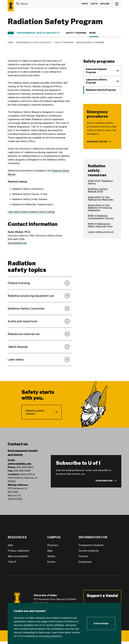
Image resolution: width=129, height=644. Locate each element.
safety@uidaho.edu (19, 464)
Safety (51, 556)
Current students (89, 551)
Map (50, 551)
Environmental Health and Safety (38, 33)
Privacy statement (18, 551)
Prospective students (91, 545)
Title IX (12, 562)
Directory (53, 545)
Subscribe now (104, 481)
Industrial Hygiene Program (96, 71)
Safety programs (64, 43)
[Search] (18, 4)
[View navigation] (117, 4)
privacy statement (53, 636)
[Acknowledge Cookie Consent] (101, 623)
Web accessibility (18, 556)
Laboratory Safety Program (96, 81)
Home (10, 43)
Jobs (10, 545)
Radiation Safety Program (101, 90)
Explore (105, 4)
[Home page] (11, 6)
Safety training (76, 33)
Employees (85, 562)
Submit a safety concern (35, 412)
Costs (94, 4)
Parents (83, 556)
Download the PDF (97, 142)
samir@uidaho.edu (17, 243)
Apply (85, 4)
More (94, 33)
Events (51, 562)
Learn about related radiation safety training (32, 212)
